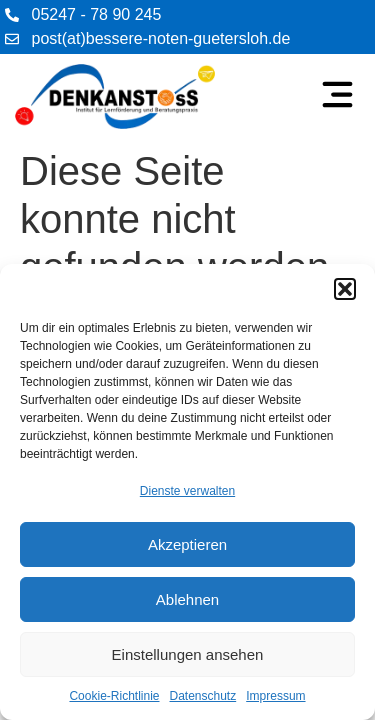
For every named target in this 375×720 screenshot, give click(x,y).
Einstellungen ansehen (188, 654)
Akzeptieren (187, 544)
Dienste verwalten (187, 491)
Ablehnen (187, 599)
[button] (345, 289)
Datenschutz (203, 696)
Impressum (275, 696)
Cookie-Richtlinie (114, 696)
